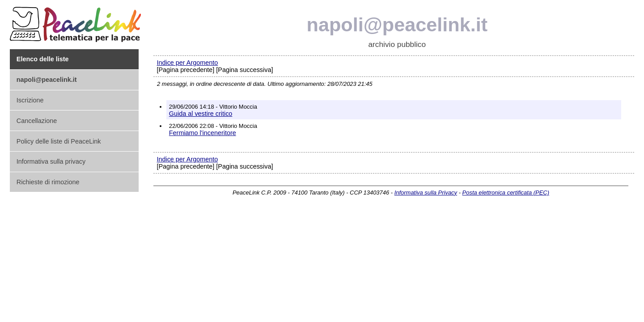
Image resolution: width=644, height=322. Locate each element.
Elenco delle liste (43, 59)
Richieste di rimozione (48, 182)
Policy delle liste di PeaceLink (59, 141)
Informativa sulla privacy (51, 161)
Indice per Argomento (187, 63)
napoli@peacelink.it (397, 25)
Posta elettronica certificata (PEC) (506, 193)
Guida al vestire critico (201, 114)
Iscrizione (30, 100)
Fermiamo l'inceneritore (203, 133)
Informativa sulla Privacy (426, 193)
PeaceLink (77, 22)
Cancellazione (37, 121)
